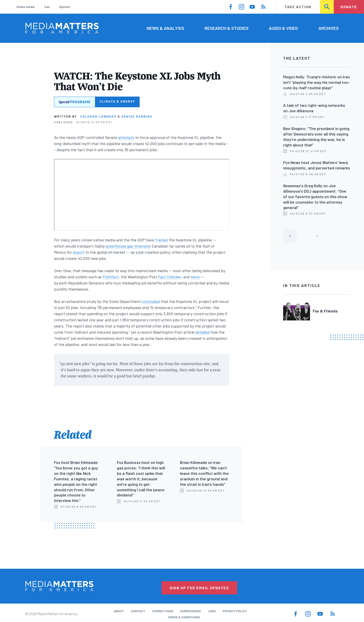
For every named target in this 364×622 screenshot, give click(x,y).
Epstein (65, 7)
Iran (47, 7)
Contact (138, 611)
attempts (126, 137)
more (195, 277)
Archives (329, 28)
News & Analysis (165, 28)
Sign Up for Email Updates (199, 588)
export (79, 252)
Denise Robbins (137, 116)
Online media (26, 7)
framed (161, 240)
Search (327, 7)
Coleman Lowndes (98, 116)
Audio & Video (283, 28)
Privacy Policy (235, 611)
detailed (203, 332)
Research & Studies (227, 28)
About (119, 611)
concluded (151, 301)
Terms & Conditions (184, 617)
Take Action (298, 7)
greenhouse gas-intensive (128, 246)
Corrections (163, 611)
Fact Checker (170, 277)
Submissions (191, 611)
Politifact (111, 277)
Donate (349, 7)
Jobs (212, 611)
